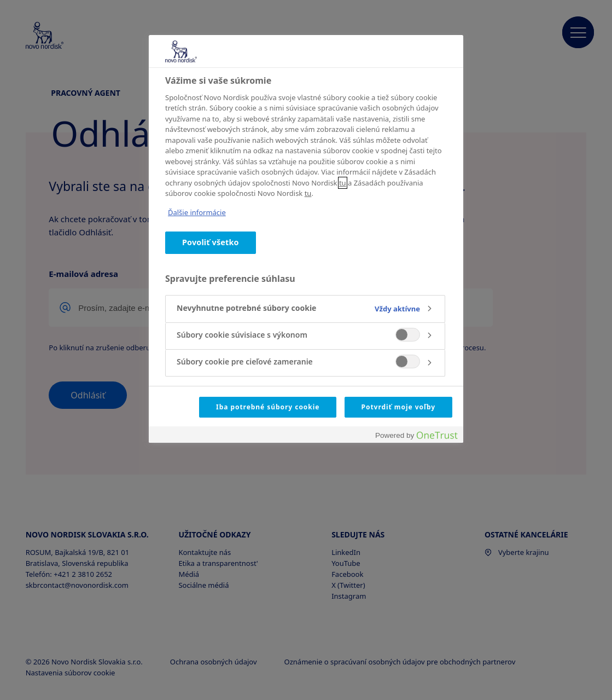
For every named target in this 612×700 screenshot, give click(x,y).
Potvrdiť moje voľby (398, 407)
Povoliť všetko (211, 242)
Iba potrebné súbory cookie (268, 407)
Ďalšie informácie (197, 212)
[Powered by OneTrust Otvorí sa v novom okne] (416, 436)
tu (343, 183)
